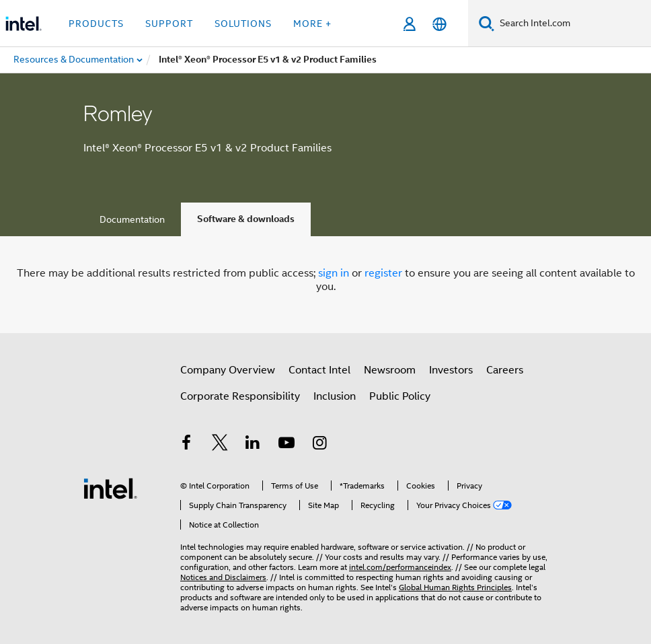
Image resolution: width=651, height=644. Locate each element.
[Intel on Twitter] (220, 445)
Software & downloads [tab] (246, 219)
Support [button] (169, 24)
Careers (505, 370)
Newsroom (390, 370)
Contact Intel (319, 370)
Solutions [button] (243, 24)
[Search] (487, 23)
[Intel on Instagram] (319, 445)
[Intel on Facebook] (186, 445)
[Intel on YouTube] (286, 445)
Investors (451, 370)
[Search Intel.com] (573, 24)
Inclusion (335, 396)
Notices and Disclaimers (223, 577)
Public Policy (400, 396)
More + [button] (312, 24)
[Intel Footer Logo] (110, 488)
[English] (439, 24)
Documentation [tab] (132, 219)
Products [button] (96, 24)
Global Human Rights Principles (455, 587)
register (383, 273)
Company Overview (228, 370)
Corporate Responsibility (240, 396)
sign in (334, 273)
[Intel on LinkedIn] (253, 445)
